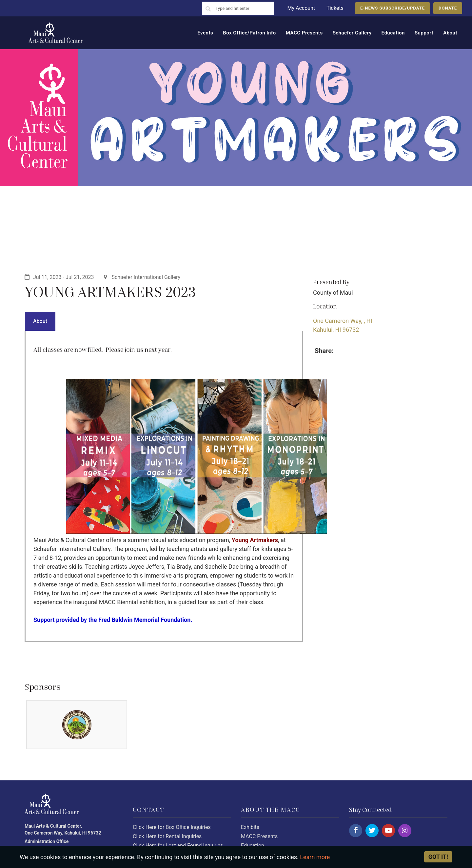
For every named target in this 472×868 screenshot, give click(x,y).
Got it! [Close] (438, 857)
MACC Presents (259, 836)
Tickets (335, 8)
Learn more (315, 857)
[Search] (208, 9)
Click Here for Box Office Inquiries (172, 827)
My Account (301, 8)
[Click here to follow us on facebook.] (356, 831)
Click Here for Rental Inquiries (167, 836)
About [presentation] (40, 321)
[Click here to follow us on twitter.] (372, 831)
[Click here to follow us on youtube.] (388, 831)
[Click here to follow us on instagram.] (405, 831)
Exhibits (250, 827)
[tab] (40, 321)
